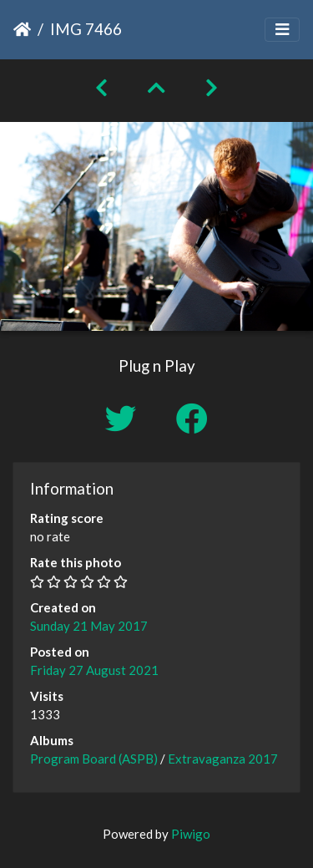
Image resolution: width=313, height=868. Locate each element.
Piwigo (191, 834)
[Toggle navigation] (282, 30)
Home (22, 29)
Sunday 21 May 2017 (89, 626)
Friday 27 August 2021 (94, 670)
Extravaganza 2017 (223, 759)
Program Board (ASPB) (94, 759)
